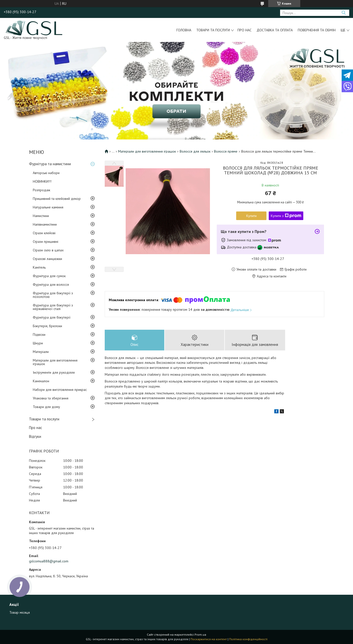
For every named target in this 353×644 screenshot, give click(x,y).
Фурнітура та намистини (50, 164)
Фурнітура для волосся (51, 284)
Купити (251, 216)
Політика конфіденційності (248, 639)
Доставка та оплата (275, 30)
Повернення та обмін (317, 30)
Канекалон (41, 381)
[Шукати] (344, 13)
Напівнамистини (45, 224)
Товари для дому (46, 407)
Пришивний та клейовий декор (57, 199)
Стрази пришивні (46, 242)
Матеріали (41, 352)
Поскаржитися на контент (209, 639)
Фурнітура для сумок (49, 276)
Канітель (39, 267)
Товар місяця (20, 612)
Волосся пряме (226, 151)
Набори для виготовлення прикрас (60, 390)
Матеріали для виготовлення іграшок (55, 362)
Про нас (245, 30)
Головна (184, 30)
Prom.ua (200, 635)
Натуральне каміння (48, 207)
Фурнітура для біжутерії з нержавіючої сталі (53, 307)
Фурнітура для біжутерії (52, 317)
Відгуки (35, 436)
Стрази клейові (44, 233)
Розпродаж (42, 190)
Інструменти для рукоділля (54, 372)
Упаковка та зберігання (51, 398)
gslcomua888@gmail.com (49, 561)
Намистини (41, 216)
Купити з (286, 216)
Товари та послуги (213, 30)
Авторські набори (46, 173)
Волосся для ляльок (195, 151)
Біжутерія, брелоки (47, 326)
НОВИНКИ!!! (42, 181)
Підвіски (39, 335)
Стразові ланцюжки (47, 259)
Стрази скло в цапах (48, 250)
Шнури (38, 343)
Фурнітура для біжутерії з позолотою (53, 295)
